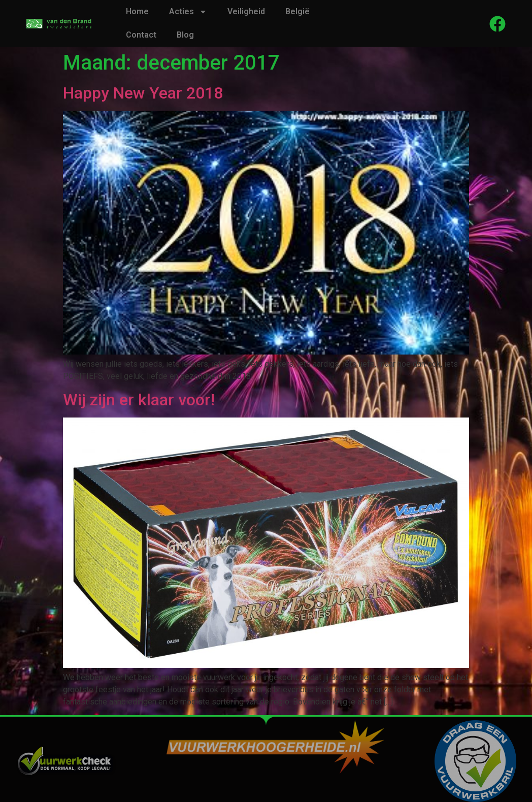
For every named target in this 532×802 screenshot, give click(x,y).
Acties (188, 12)
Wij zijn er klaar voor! (139, 400)
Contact (141, 35)
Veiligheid (246, 11)
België (297, 11)
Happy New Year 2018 (143, 93)
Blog (185, 35)
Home (137, 11)
